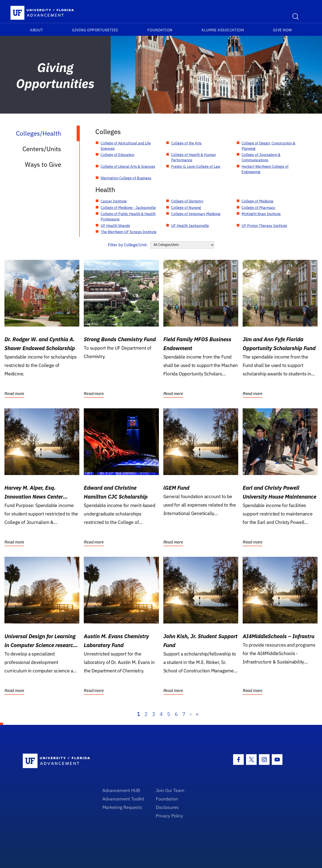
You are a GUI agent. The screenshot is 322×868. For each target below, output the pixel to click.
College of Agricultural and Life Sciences (126, 146)
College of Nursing (186, 208)
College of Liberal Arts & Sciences (128, 166)
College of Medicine (257, 201)
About (37, 30)
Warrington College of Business (126, 178)
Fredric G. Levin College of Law (196, 166)
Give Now (282, 30)
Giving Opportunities (95, 30)
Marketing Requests (122, 807)
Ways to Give (43, 164)
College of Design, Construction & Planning (268, 146)
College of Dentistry (187, 201)
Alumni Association (223, 30)
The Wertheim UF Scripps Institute (129, 232)
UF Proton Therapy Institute (264, 226)
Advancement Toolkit (123, 799)
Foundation (160, 30)
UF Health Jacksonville (190, 226)
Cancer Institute (114, 201)
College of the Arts (186, 143)
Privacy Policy (169, 816)
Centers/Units (42, 149)
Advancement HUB (121, 790)
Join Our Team (170, 790)
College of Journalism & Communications (261, 157)
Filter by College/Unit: (128, 245)
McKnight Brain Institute (261, 214)
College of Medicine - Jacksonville (128, 208)
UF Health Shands (115, 226)
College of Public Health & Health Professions (128, 216)
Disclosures (167, 807)
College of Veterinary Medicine (196, 214)
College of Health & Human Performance (193, 157)
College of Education (117, 155)
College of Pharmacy (258, 208)
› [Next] (191, 714)
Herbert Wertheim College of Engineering (265, 169)
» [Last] (197, 714)
